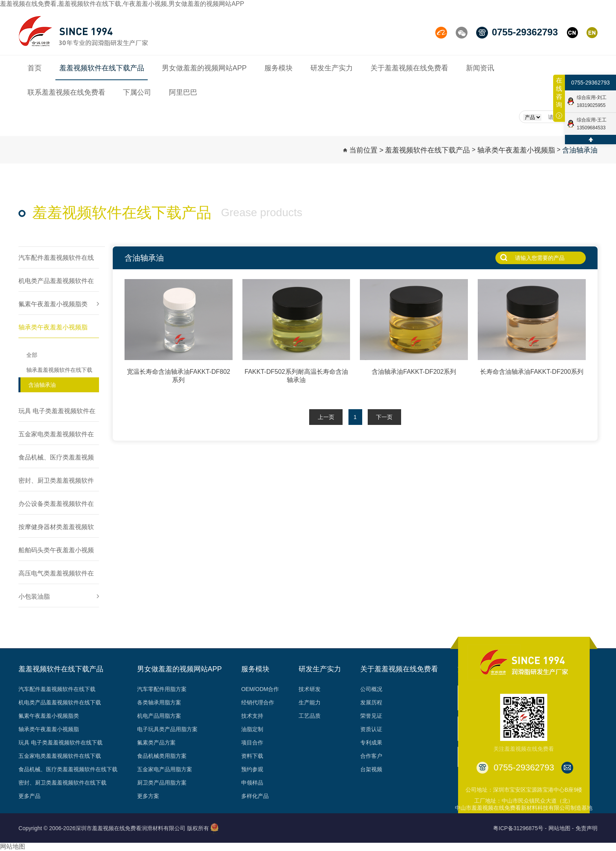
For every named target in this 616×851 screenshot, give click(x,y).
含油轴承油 (580, 150)
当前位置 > (367, 150)
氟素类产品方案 (156, 743)
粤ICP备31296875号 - (520, 828)
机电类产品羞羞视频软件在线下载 (60, 702)
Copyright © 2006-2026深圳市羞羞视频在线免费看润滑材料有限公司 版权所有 (114, 828)
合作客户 (371, 756)
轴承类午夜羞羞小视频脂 (516, 150)
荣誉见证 (371, 716)
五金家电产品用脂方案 (165, 769)
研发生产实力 (320, 669)
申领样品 (252, 783)
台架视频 (371, 769)
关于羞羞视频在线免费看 (399, 669)
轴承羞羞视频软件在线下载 (59, 370)
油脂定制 (252, 729)
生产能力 (310, 702)
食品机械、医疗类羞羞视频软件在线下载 (68, 769)
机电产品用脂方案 (159, 716)
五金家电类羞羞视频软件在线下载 (60, 756)
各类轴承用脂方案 (159, 702)
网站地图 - (561, 828)
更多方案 (148, 796)
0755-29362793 (590, 86)
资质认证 (371, 729)
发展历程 (371, 702)
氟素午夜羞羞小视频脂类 (49, 716)
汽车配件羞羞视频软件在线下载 (57, 689)
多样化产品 (255, 796)
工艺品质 (310, 716)
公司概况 (371, 689)
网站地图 (13, 846)
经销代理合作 (258, 702)
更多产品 (29, 796)
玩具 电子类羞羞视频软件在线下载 (60, 743)
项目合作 (252, 743)
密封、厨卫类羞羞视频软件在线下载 (62, 783)
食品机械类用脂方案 (162, 756)
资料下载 (252, 756)
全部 (32, 355)
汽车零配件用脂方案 (162, 689)
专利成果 (371, 743)
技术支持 (252, 716)
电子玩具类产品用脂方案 (167, 729)
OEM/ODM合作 (260, 689)
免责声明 (587, 828)
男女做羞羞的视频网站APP (180, 669)
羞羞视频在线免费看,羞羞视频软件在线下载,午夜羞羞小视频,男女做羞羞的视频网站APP (122, 4)
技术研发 (310, 689)
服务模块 (255, 669)
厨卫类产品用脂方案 (162, 783)
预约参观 (252, 769)
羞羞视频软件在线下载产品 (427, 150)
